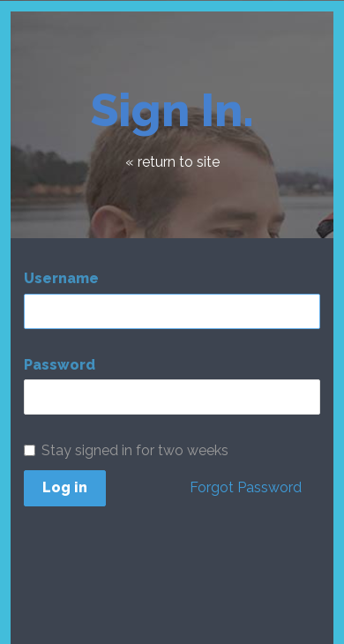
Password (60, 365)
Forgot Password (246, 487)
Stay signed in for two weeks (126, 450)
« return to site (172, 162)
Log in (65, 487)
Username (61, 278)
